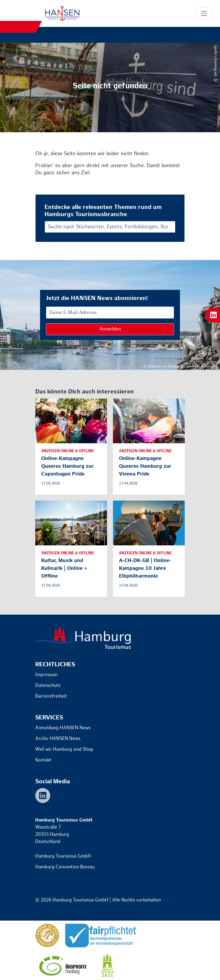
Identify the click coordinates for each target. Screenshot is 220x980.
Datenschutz (48, 686)
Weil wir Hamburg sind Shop (64, 749)
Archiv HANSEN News (58, 739)
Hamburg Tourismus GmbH (63, 856)
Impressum (46, 675)
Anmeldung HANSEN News (63, 728)
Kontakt (43, 760)
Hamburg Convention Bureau (65, 867)
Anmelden (110, 329)
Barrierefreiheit (51, 696)
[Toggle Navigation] (204, 13)
